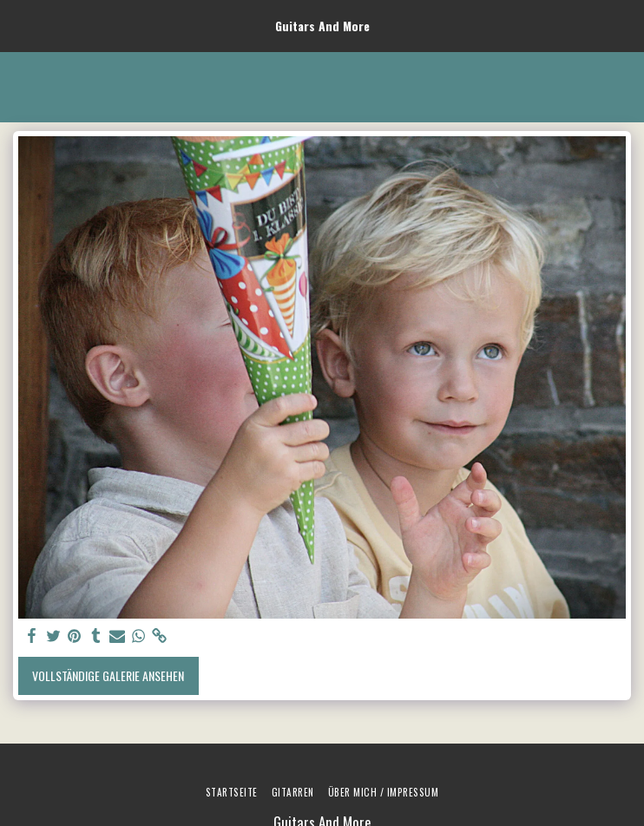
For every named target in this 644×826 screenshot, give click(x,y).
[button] (19, 25)
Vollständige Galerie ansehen (108, 675)
